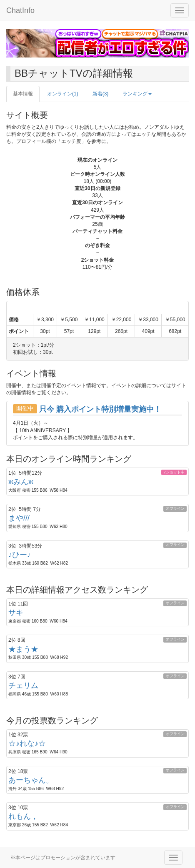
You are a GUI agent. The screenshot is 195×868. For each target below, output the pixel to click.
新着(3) (101, 94)
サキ (16, 613)
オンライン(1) (63, 94)
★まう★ (23, 649)
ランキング (137, 94)
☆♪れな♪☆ (27, 743)
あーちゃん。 (31, 780)
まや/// (19, 518)
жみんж (21, 482)
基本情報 (23, 94)
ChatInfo (20, 10)
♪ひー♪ (20, 555)
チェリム (23, 685)
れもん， (23, 816)
